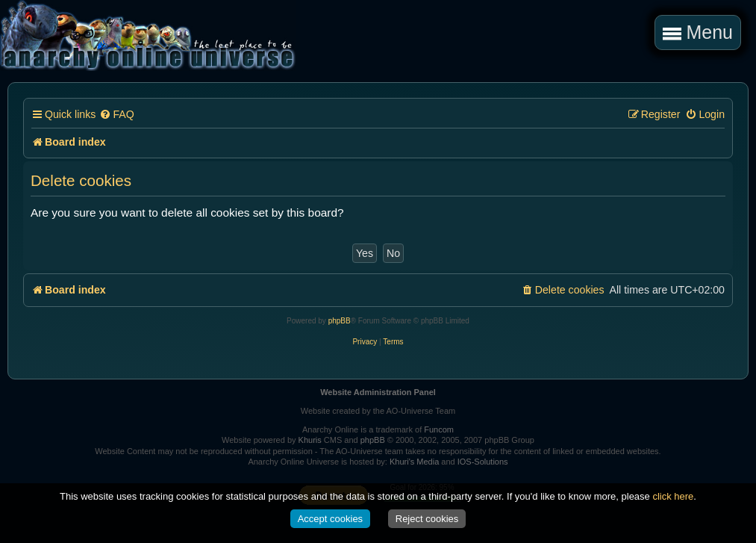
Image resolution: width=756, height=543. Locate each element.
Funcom (439, 429)
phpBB (340, 321)
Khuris (310, 440)
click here (673, 496)
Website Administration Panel (378, 392)
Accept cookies (330, 519)
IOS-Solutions (483, 462)
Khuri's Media (414, 462)
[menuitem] (116, 115)
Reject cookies (427, 519)
